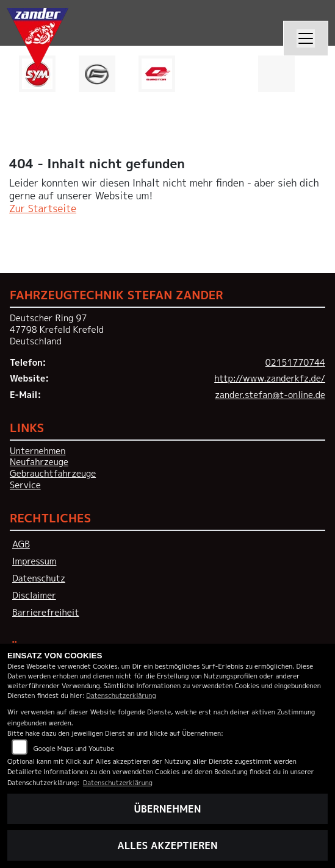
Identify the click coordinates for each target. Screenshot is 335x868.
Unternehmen (38, 451)
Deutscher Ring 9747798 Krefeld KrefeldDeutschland (57, 329)
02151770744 (295, 363)
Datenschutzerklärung (121, 695)
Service (25, 485)
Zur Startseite (43, 208)
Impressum (34, 561)
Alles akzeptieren (167, 845)
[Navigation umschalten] (306, 38)
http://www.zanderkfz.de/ (270, 379)
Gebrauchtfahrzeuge (53, 474)
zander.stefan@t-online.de (270, 395)
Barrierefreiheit (46, 613)
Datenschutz (39, 578)
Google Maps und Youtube (74, 748)
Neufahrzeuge (39, 462)
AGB (21, 544)
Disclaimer (34, 596)
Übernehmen (168, 809)
